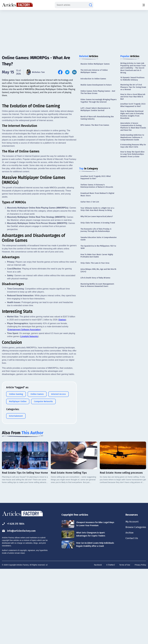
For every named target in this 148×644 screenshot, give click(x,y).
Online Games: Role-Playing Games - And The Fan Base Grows (98, 92)
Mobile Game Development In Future (96, 85)
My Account (131, 596)
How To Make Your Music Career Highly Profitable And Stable (97, 256)
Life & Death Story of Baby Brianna (95, 278)
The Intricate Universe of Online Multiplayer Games (94, 71)
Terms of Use (125, 640)
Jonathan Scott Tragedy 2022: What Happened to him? (96, 177)
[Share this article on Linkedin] (74, 72)
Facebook (98, 640)
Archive (129, 608)
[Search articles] (91, 5)
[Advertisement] (74, 30)
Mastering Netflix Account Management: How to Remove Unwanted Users (97, 285)
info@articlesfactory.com (20, 606)
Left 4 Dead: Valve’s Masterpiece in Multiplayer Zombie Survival (95, 109)
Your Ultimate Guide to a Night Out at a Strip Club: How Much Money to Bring (97, 209)
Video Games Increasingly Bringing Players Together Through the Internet (98, 101)
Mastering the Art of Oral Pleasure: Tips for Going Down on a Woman (133, 87)
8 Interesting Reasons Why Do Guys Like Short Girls (133, 146)
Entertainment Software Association (24, 404)
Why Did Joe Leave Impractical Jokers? (97, 216)
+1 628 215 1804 (14, 598)
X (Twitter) (111, 640)
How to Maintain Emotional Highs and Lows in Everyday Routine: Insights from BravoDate (132, 115)
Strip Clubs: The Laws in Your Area (95, 263)
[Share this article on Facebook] (60, 72)
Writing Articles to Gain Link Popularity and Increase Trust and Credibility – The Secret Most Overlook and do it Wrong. (133, 68)
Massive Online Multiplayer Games (95, 64)
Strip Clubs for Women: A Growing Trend (98, 223)
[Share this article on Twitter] (67, 72)
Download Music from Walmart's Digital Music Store (97, 194)
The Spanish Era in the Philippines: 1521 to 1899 (98, 247)
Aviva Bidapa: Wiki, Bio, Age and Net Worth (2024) (98, 270)
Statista (62, 394)
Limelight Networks (29, 411)
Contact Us (131, 613)
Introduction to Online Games (93, 79)
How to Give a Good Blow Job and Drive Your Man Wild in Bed (133, 97)
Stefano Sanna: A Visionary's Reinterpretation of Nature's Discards (97, 186)
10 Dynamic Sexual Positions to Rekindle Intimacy (132, 79)
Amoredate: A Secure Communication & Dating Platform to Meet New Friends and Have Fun (133, 127)
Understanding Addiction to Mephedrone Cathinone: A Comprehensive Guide (132, 137)
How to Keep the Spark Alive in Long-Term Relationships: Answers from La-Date (132, 154)
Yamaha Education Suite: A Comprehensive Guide (98, 239)
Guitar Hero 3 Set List (90, 202)
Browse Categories (135, 602)
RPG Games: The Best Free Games (95, 125)
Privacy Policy (140, 640)
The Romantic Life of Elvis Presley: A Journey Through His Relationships (96, 230)
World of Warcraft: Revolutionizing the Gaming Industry (97, 118)
